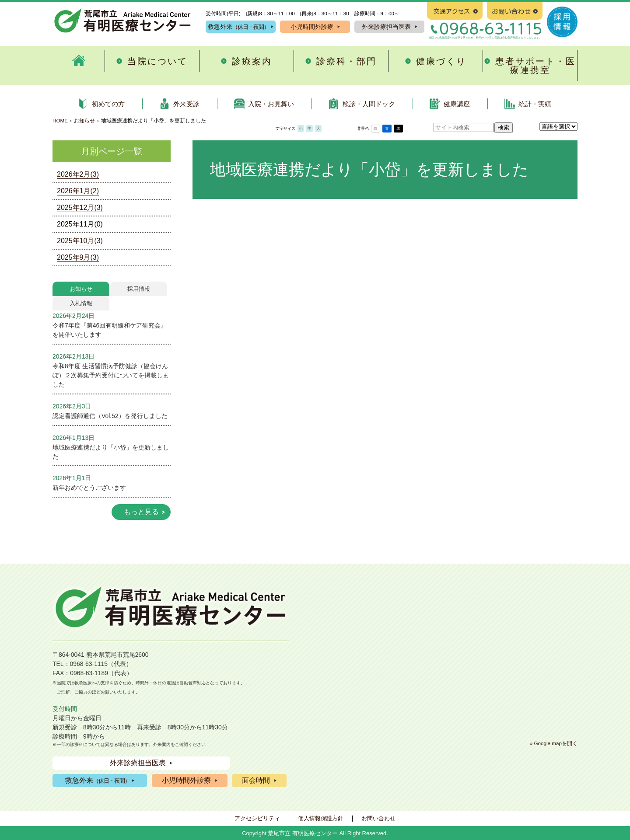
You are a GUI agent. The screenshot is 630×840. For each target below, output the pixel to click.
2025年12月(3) (80, 207)
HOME (60, 120)
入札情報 (81, 303)
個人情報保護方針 (321, 818)
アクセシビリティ (257, 818)
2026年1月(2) (78, 191)
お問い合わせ (378, 818)
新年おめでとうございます (89, 488)
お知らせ (84, 120)
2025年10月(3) (80, 241)
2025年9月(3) (78, 257)
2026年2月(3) (78, 174)
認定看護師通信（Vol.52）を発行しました (110, 416)
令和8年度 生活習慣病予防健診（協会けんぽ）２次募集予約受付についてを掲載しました (111, 375)
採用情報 (139, 289)
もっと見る (141, 512)
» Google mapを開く (554, 743)
